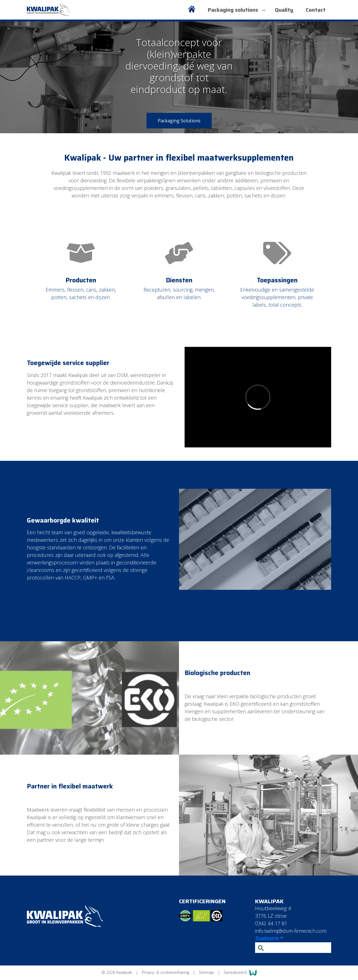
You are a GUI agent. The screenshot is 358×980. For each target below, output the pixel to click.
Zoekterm (269, 938)
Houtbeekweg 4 (273, 908)
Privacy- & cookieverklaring (166, 972)
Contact (316, 10)
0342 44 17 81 (271, 923)
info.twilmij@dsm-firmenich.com (291, 931)
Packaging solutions (236, 10)
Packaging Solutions (179, 121)
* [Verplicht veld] (282, 938)
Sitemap (207, 972)
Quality (284, 10)
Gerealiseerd (240, 973)
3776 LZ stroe (271, 916)
